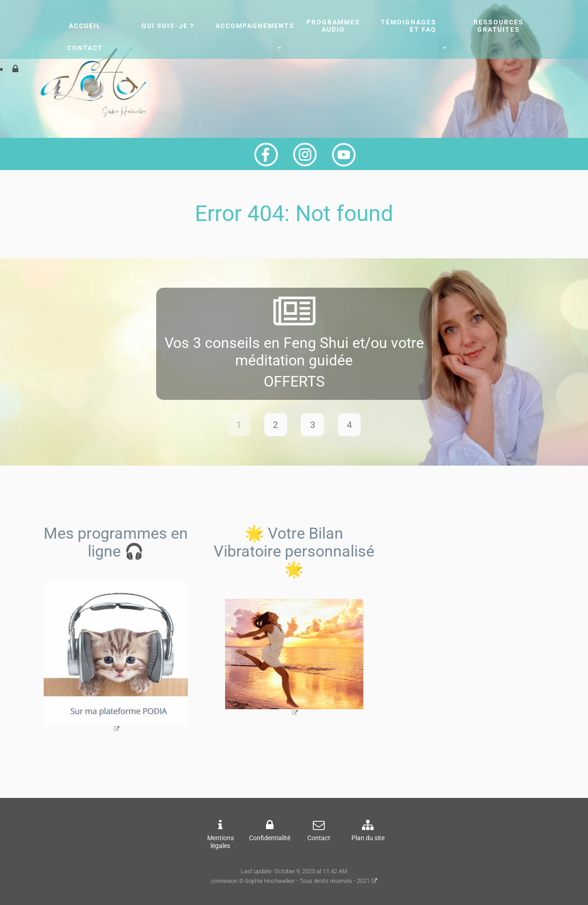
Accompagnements (255, 26)
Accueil (85, 26)
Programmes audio (333, 26)
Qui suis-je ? (168, 26)
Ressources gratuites (499, 26)
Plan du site (368, 838)
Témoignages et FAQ (409, 26)
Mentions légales (220, 842)
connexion (224, 881)
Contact (85, 48)
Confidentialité (270, 838)
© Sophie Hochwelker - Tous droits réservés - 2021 (304, 881)
